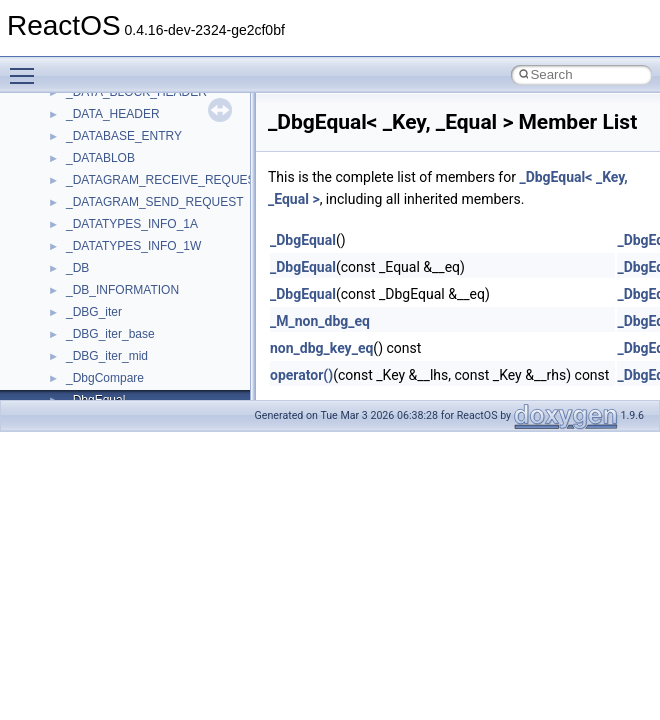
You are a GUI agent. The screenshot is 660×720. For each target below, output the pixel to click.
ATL (76, 266)
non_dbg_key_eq (321, 348)
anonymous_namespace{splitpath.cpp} (169, 134)
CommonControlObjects (130, 354)
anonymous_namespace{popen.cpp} (163, 112)
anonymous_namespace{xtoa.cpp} (158, 244)
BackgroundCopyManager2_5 (145, 332)
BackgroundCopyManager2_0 (145, 310)
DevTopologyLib (108, 376)
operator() (301, 375)
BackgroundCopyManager (135, 288)
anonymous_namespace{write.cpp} (159, 222)
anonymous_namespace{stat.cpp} (156, 156)
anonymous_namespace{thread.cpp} (163, 178)
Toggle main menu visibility (27, 67)
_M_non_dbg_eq (320, 321)
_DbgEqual (303, 240)
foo (74, 398)
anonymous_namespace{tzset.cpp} (159, 200)
